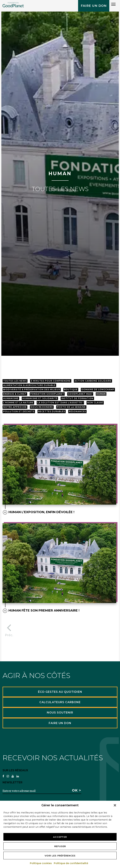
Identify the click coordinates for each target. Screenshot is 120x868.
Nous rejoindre (42, 407)
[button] (115, 805)
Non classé (95, 403)
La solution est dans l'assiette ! (60, 403)
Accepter (60, 837)
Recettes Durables (52, 411)
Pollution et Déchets (19, 411)
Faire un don (94, 6)
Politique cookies (41, 863)
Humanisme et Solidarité (40, 398)
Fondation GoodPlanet (47, 394)
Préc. (9, 629)
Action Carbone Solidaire (93, 381)
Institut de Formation (77, 398)
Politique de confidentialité (71, 863)
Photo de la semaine (71, 407)
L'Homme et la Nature (18, 403)
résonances (77, 411)
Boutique (71, 389)
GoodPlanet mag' (80, 394)
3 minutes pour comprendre (51, 381)
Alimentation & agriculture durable (29, 385)
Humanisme (11, 398)
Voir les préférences (60, 856)
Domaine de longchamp (98, 389)
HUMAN (101, 394)
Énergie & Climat (15, 394)
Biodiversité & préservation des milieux (32, 389)
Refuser (60, 846)
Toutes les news (15, 381)
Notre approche (15, 407)
